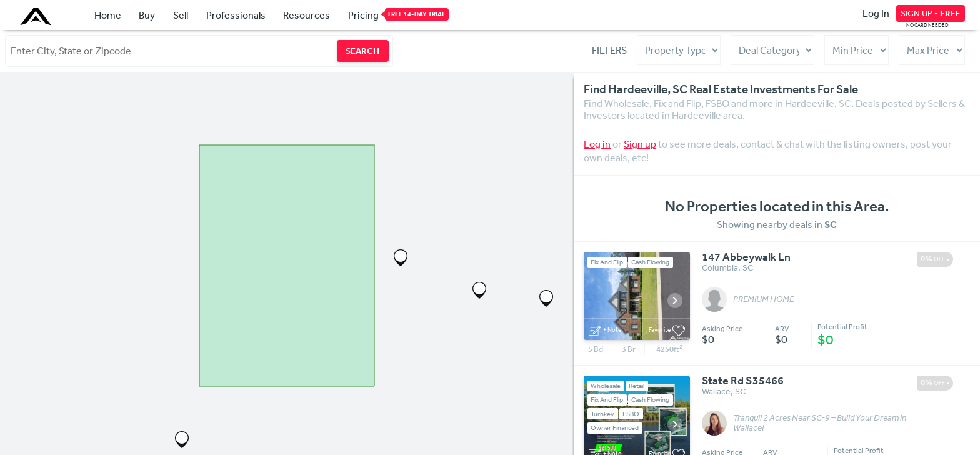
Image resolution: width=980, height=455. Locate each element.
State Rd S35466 (743, 381)
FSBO (631, 413)
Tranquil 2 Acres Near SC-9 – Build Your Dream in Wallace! (820, 423)
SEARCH (362, 51)
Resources (307, 15)
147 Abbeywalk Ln (746, 257)
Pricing (363, 14)
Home (108, 15)
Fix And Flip (607, 262)
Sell (181, 15)
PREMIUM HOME (763, 299)
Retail (637, 386)
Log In (876, 13)
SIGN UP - (931, 13)
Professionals (236, 15)
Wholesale (606, 386)
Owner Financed (615, 428)
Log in (597, 144)
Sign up (640, 144)
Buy (147, 15)
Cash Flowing (650, 262)
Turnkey (602, 413)
